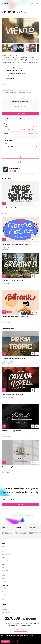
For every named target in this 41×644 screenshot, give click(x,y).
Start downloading (6, 552)
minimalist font (6, 93)
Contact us (4, 581)
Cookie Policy (35, 637)
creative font (29, 93)
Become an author (6, 555)
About (3, 546)
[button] (37, 4)
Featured (8, 211)
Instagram (4, 594)
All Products (5, 15)
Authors (4, 549)
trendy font (5, 90)
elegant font (20, 88)
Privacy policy (5, 567)
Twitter (3, 591)
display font (12, 88)
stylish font (28, 88)
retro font (21, 90)
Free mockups (5, 612)
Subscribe (20, 505)
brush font (5, 88)
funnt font (14, 93)
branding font (13, 90)
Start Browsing (20, 630)
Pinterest (4, 600)
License (4, 576)
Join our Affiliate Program (21, 106)
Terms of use (5, 570)
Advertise (4, 578)
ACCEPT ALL (5, 641)
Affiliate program (6, 560)
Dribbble (4, 589)
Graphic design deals (7, 607)
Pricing (3, 557)
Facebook (4, 597)
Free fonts (4, 610)
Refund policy (5, 573)
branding (5, 95)
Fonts (11, 15)
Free (7, 361)
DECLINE (14, 641)
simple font (28, 90)
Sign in (33, 4)
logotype (11, 95)
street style (21, 93)
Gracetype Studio (15, 169)
